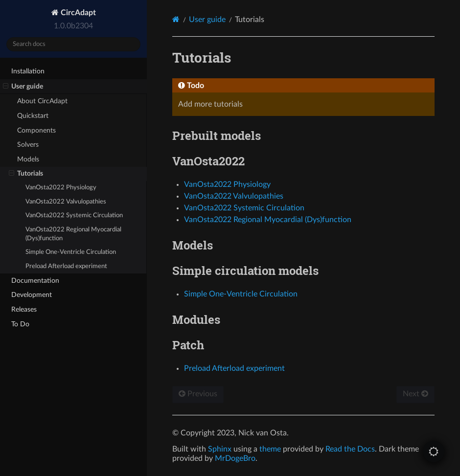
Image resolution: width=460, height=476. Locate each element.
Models (28, 159)
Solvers (28, 145)
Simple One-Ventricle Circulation (71, 252)
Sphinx (220, 449)
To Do (20, 324)
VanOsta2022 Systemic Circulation (74, 215)
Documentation (35, 281)
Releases (24, 309)
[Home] (176, 19)
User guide (23, 87)
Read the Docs (350, 449)
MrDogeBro (235, 458)
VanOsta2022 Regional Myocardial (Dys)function (73, 234)
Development (32, 295)
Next (415, 394)
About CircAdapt (42, 101)
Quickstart (33, 116)
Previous (198, 394)
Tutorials (26, 174)
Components (36, 130)
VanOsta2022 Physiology (61, 188)
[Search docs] (73, 44)
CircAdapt (77, 13)
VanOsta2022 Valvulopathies (66, 202)
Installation (28, 71)
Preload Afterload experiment (66, 266)
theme (270, 449)
